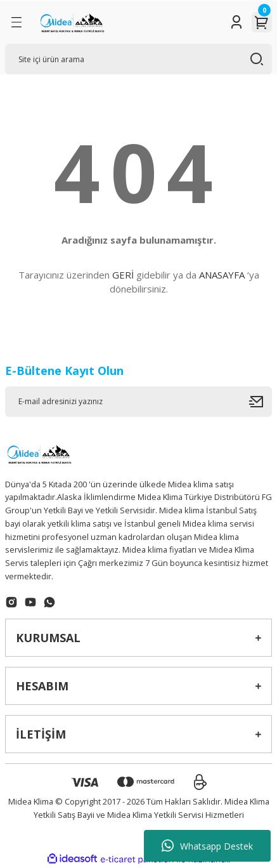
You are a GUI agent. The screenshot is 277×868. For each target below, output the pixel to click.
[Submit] (261, 402)
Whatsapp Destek (207, 846)
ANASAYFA (222, 275)
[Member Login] (236, 22)
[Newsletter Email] (138, 402)
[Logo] (72, 22)
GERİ (123, 275)
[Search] (138, 59)
